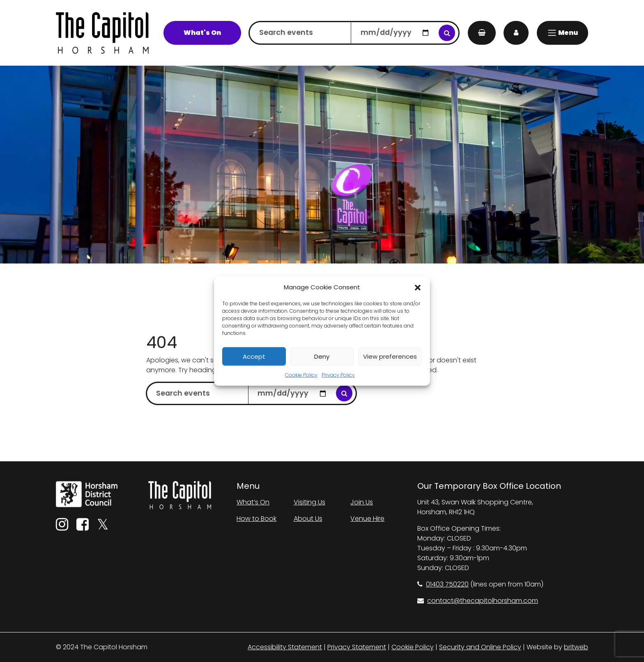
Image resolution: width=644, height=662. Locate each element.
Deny (322, 356)
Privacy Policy (338, 375)
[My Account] (516, 33)
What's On (202, 33)
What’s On (253, 502)
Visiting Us (309, 502)
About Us (308, 519)
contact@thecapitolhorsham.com (478, 601)
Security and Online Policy (480, 647)
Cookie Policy (301, 375)
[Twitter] (103, 527)
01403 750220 (443, 584)
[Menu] (562, 33)
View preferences (390, 356)
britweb (576, 647)
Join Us (362, 502)
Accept (254, 356)
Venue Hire (367, 519)
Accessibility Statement (285, 647)
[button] (418, 287)
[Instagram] (62, 527)
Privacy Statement (357, 647)
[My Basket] (482, 33)
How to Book (256, 519)
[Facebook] (83, 527)
